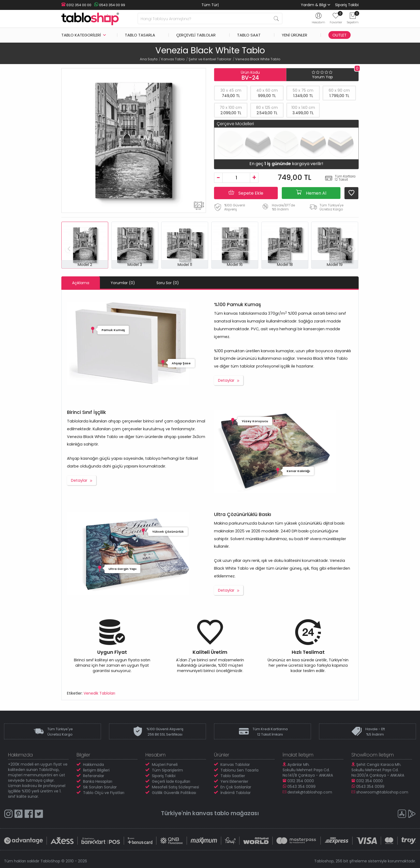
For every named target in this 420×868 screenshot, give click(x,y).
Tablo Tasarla (140, 35)
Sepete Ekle (246, 193)
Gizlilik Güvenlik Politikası (174, 793)
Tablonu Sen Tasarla (239, 770)
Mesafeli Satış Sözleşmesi (175, 787)
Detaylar (226, 380)
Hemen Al (311, 193)
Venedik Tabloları (99, 693)
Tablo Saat (249, 35)
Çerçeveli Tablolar (196, 35)
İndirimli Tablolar (236, 793)
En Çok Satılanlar (236, 787)
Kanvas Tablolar (235, 765)
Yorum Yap (322, 77)
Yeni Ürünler (295, 35)
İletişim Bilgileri (96, 770)
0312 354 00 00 (76, 5)
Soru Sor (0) (168, 283)
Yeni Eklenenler (234, 781)
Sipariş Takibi (347, 5)
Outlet (340, 35)
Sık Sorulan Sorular (100, 787)
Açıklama (81, 283)
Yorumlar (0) (123, 283)
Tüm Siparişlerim (167, 770)
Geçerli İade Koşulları (171, 781)
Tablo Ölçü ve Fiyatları (104, 793)
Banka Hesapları (98, 781)
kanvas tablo (211, 813)
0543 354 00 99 (110, 5)
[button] (351, 249)
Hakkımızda (93, 765)
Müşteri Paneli (165, 765)
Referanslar (94, 776)
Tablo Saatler (233, 776)
